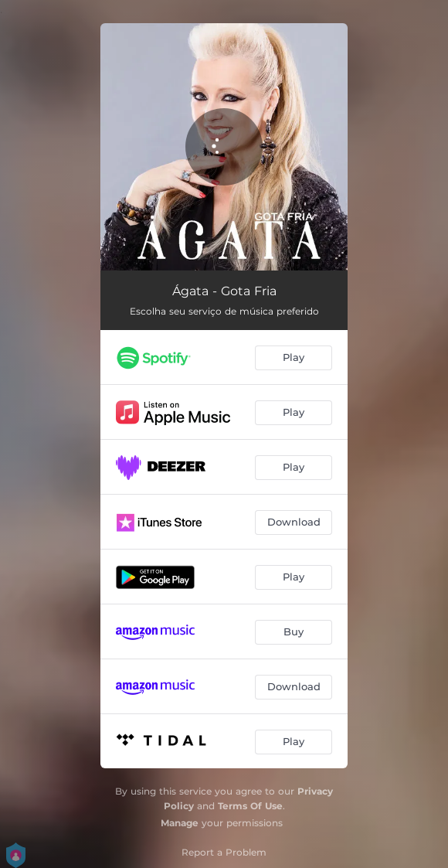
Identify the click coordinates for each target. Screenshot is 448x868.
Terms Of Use (250, 806)
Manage (180, 823)
